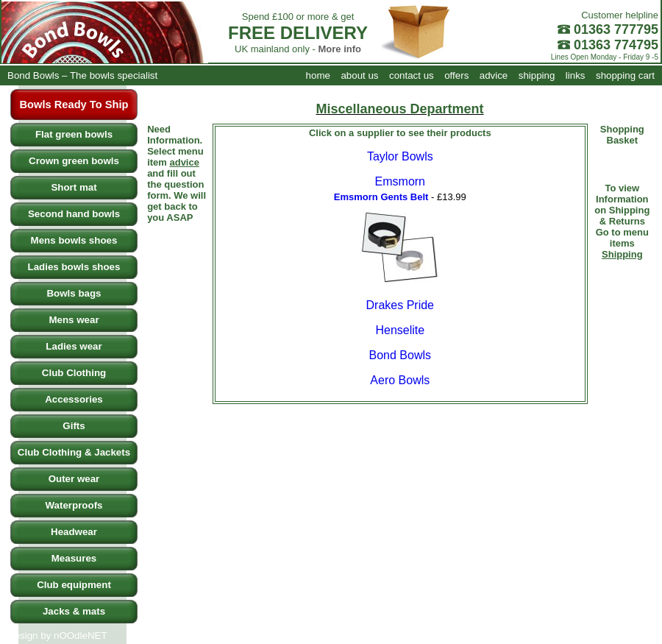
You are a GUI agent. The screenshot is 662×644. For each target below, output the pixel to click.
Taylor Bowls (400, 156)
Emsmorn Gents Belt (381, 197)
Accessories (74, 399)
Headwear (74, 532)
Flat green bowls (74, 134)
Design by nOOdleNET (57, 636)
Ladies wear (74, 346)
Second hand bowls (74, 214)
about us (359, 75)
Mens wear (74, 320)
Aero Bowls (400, 380)
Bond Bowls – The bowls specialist (82, 75)
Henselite (400, 330)
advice (494, 75)
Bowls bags (74, 293)
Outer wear (74, 479)
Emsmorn (400, 181)
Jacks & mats (74, 611)
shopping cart (625, 75)
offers (456, 75)
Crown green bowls (74, 161)
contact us (412, 75)
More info (339, 49)
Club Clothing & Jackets (74, 452)
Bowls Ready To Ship (74, 105)
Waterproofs (74, 505)
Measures (74, 558)
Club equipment (74, 585)
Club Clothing (74, 373)
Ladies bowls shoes (74, 267)
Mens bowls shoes (74, 240)
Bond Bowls (401, 355)
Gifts (74, 426)
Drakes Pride (400, 305)
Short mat (74, 187)
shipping (537, 75)
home (318, 75)
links (576, 75)
